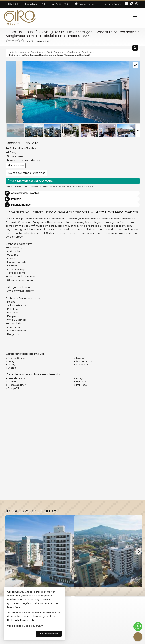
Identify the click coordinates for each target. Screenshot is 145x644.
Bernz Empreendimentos (116, 212)
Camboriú (12, 142)
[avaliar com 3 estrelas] (15, 40)
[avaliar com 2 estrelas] (11, 40)
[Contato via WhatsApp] (138, 626)
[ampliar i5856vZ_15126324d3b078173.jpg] (67, 92)
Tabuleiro (28, 142)
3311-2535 (62, 4)
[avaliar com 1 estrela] (7, 40)
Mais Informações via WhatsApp (30, 180)
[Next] (138, 551)
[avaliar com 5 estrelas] (23, 40)
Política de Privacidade (21, 620)
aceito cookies (49, 634)
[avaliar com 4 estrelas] (19, 40)
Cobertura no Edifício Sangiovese (33, 32)
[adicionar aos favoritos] (67, 581)
